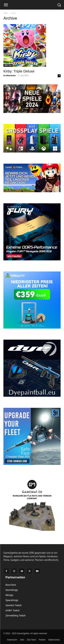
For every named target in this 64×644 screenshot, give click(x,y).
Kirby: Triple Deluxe (19, 71)
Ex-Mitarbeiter (10, 75)
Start (6, 13)
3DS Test (8, 65)
